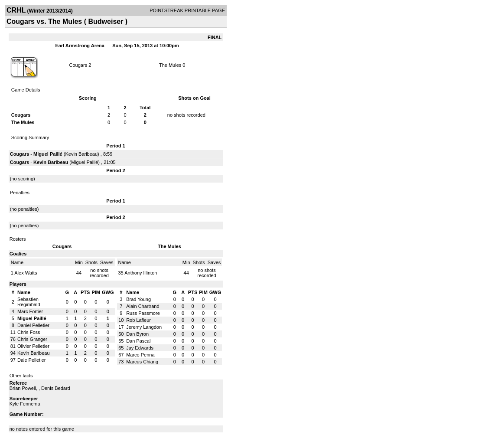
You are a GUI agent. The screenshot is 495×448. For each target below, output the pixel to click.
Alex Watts (26, 273)
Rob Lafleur (138, 320)
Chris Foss (29, 332)
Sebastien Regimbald (29, 302)
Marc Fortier (30, 311)
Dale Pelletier (31, 360)
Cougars (78, 65)
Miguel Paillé (48, 154)
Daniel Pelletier (33, 325)
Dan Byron (137, 334)
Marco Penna (140, 355)
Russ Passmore (143, 313)
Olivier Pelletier (33, 346)
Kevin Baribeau (81, 154)
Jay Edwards (140, 348)
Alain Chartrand (143, 306)
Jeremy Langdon (144, 327)
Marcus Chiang (142, 362)
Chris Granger (32, 339)
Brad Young (138, 299)
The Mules (170, 65)
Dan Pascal (138, 341)
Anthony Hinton (141, 273)
